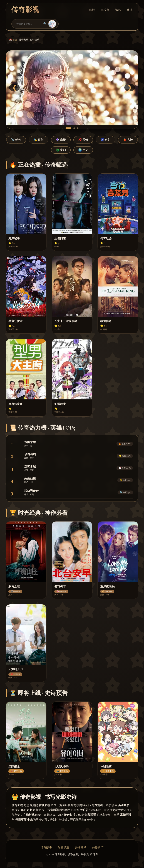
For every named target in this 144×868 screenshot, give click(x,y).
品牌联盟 (63, 847)
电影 (92, 10)
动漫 (130, 10)
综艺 (118, 10)
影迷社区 (81, 847)
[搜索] (28, 24)
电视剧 (105, 10)
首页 (15, 40)
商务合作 (98, 847)
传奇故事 (46, 847)
